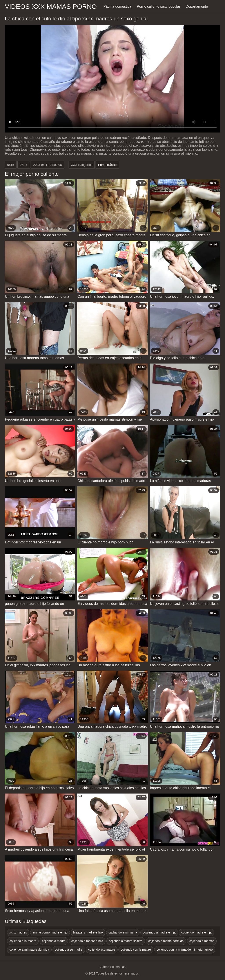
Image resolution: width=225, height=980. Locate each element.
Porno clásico (107, 165)
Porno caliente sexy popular (159, 6)
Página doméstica (117, 6)
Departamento (197, 6)
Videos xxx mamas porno (51, 6)
